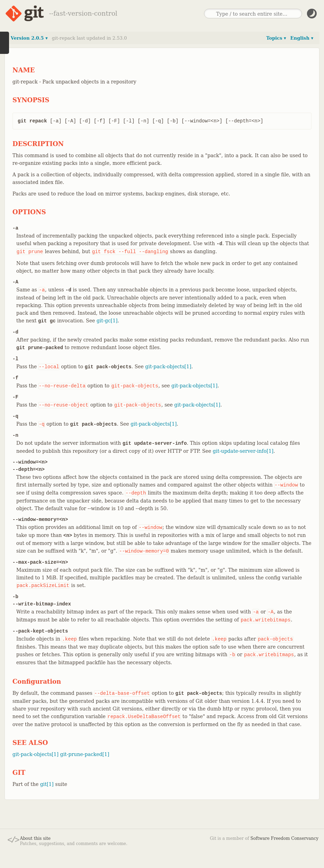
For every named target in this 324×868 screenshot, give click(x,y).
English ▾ (302, 38)
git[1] (47, 784)
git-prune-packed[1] (85, 754)
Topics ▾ (276, 38)
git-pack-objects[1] (168, 367)
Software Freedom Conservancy (285, 838)
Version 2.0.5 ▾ (29, 38)
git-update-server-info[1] (243, 451)
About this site (35, 838)
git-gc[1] (107, 321)
